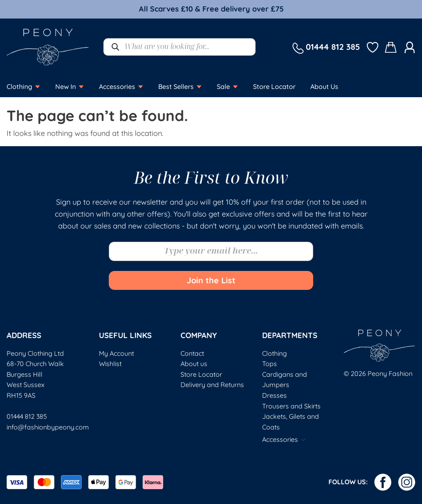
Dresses (274, 395)
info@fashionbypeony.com (48, 427)
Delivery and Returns (212, 385)
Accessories (280, 439)
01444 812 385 (27, 416)
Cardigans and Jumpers (285, 380)
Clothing (274, 353)
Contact (192, 353)
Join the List (211, 280)
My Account (116, 353)
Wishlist (110, 364)
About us (194, 364)
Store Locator (201, 374)
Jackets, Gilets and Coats (291, 422)
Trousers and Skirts (291, 406)
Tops (270, 364)
